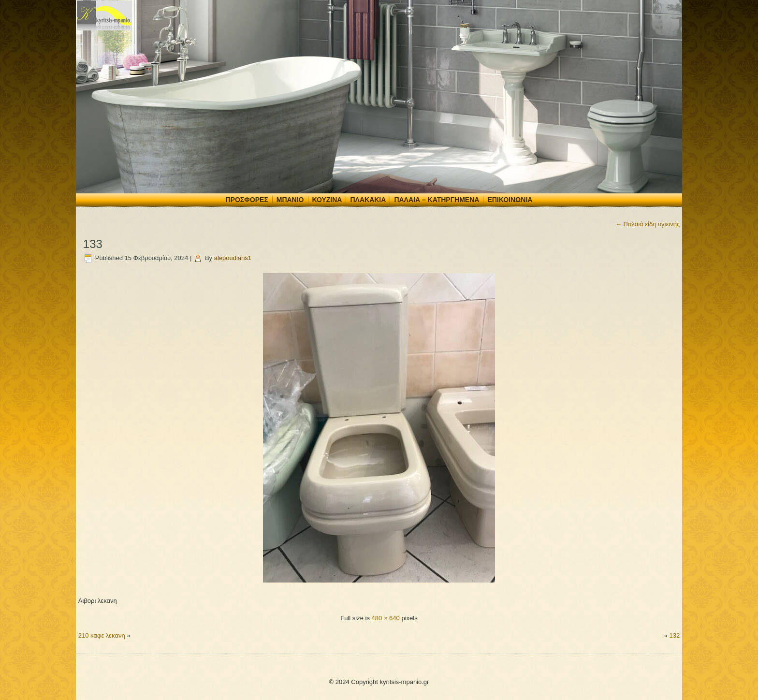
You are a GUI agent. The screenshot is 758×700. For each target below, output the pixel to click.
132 (674, 635)
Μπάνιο (290, 200)
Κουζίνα (327, 200)
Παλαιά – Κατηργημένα (437, 200)
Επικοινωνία (510, 200)
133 (93, 244)
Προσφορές (247, 200)
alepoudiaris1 (233, 258)
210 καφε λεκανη (102, 635)
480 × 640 (386, 618)
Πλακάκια (368, 200)
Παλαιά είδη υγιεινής (648, 224)
